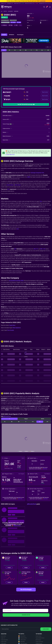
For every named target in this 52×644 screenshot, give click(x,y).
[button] (47, 7)
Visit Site (4, 17)
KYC (8, 189)
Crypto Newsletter (4, 640)
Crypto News (12, 325)
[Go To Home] (2, 11)
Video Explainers (17, 328)
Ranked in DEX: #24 (13, 20)
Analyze (9, 568)
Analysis (4, 35)
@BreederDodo (7, 416)
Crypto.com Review (39, 642)
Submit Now (45, 469)
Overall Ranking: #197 (5, 20)
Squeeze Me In (26, 615)
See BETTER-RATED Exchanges (26, 104)
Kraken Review (38, 636)
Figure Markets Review (40, 638)
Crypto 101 (3, 638)
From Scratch (11, 330)
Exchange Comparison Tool (37, 173)
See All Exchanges (26, 590)
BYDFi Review (38, 640)
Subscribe (46, 629)
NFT (15, 249)
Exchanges (11, 11)
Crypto (6, 11)
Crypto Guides (4, 642)
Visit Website (47, 474)
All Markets (12, 35)
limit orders (18, 185)
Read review (45, 92)
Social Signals (20, 35)
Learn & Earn (3, 636)
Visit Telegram (21, 474)
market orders (10, 185)
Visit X (23, 458)
